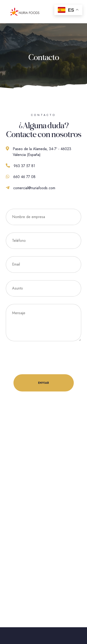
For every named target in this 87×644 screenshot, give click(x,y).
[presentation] (41, 358)
